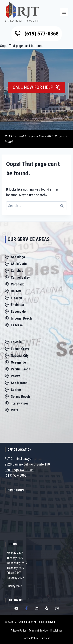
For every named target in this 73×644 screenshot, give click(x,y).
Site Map (45, 638)
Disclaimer (56, 631)
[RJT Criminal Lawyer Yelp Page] (47, 608)
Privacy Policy (19, 631)
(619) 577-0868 (16, 475)
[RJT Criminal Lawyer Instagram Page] (57, 608)
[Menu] (64, 12)
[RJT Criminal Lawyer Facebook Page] (26, 608)
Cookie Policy (30, 638)
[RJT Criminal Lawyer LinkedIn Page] (37, 608)
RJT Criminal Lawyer (20, 136)
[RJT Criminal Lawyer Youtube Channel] (16, 608)
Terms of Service (38, 631)
